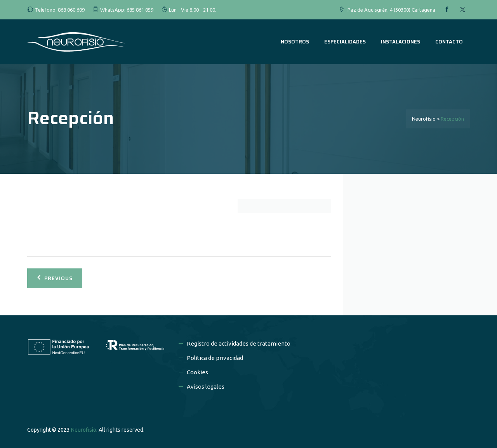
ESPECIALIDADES (345, 42)
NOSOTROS (295, 42)
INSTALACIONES (401, 42)
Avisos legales (206, 387)
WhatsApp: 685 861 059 (127, 10)
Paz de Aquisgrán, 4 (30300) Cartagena (391, 10)
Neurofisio (84, 430)
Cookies (197, 372)
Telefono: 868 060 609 (60, 10)
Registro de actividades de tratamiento (239, 343)
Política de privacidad (215, 358)
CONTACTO (449, 42)
